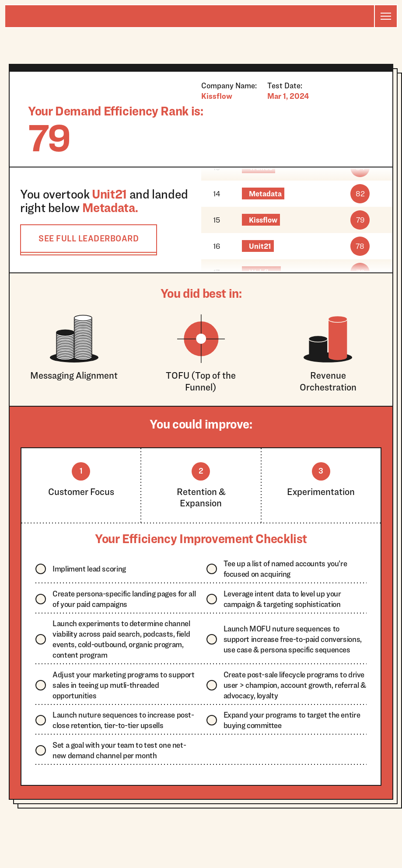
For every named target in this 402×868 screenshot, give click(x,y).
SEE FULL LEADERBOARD (89, 238)
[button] (385, 16)
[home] (190, 16)
